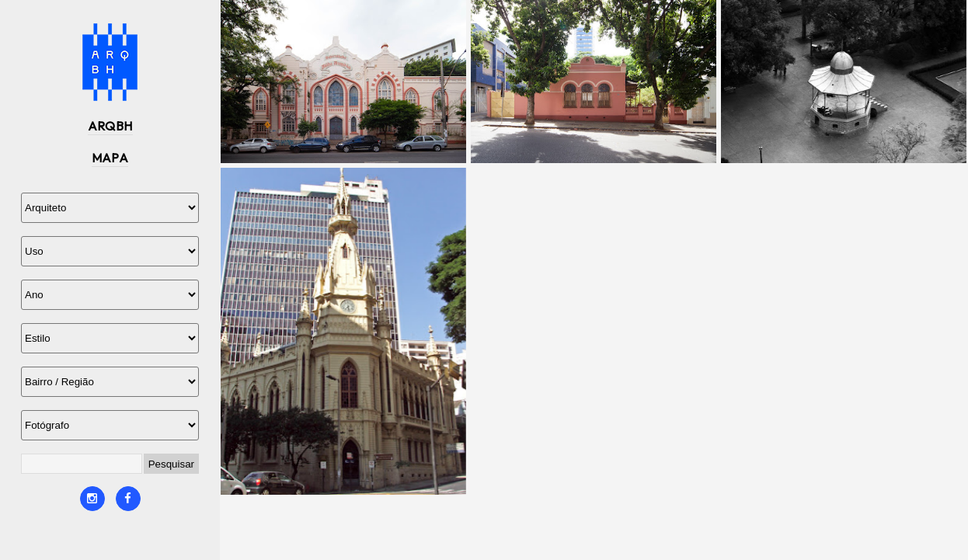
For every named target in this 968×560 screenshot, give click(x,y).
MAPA (110, 158)
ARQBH (110, 126)
